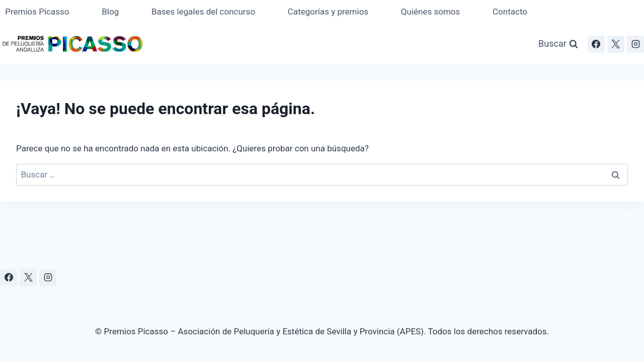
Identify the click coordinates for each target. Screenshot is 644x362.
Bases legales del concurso (203, 12)
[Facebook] (596, 44)
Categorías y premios (328, 12)
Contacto (510, 12)
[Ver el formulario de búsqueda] (558, 44)
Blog (110, 12)
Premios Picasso (37, 12)
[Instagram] (635, 44)
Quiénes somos (430, 12)
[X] (616, 44)
